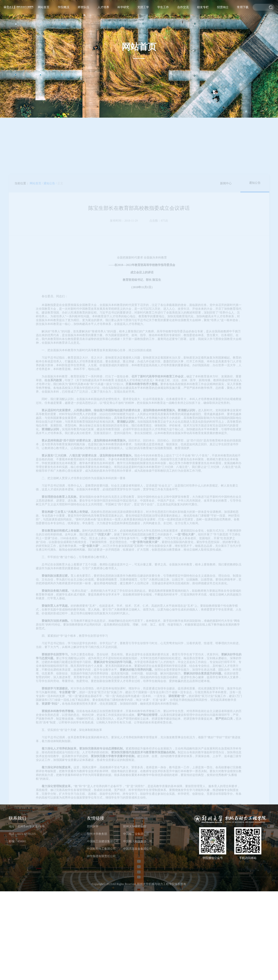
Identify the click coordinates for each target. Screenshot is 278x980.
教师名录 (156, 20)
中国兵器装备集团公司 (138, 849)
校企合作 (212, 25)
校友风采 (226, 26)
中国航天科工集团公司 (101, 849)
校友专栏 (224, 7)
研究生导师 (154, 22)
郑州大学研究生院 (135, 826)
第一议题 (187, 32)
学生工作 (201, 7)
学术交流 (213, 24)
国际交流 (215, 22)
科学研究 (178, 7)
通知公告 (255, 103)
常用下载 (248, 7)
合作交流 (213, 7)
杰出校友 (223, 28)
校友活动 (227, 24)
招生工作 (164, 32)
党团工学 (189, 7)
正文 (60, 103)
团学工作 (191, 28)
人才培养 (166, 7)
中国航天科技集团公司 (138, 841)
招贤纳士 (236, 7)
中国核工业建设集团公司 (103, 841)
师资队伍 (154, 7)
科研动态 (176, 28)
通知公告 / (50, 103)
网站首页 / (36, 103)
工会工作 (190, 29)
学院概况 (143, 7)
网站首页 (131, 7)
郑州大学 (93, 826)
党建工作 (193, 27)
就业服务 (200, 28)
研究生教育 (168, 28)
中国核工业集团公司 (136, 834)
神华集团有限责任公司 (101, 856)
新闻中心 (226, 103)
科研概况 (181, 24)
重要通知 (204, 24)
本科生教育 (169, 27)
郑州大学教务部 (97, 834)
